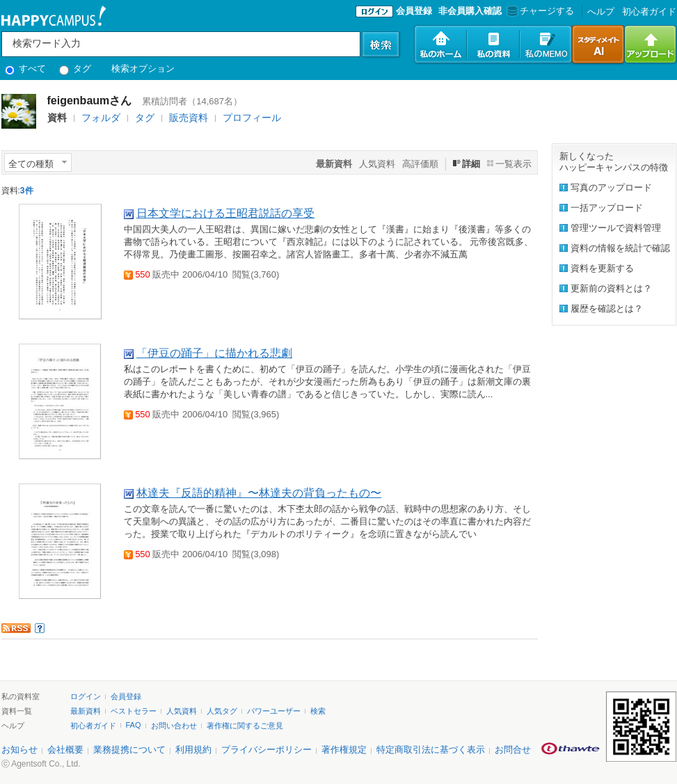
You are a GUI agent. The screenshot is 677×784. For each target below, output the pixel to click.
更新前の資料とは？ (611, 288)
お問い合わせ (174, 726)
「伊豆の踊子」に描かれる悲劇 (214, 353)
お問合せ (513, 750)
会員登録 (414, 11)
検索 (318, 711)
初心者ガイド (649, 11)
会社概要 (65, 750)
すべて (26, 69)
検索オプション (143, 69)
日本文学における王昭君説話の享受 (225, 213)
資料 (57, 118)
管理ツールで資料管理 (616, 228)
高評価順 (420, 164)
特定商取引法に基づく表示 (431, 750)
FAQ (134, 725)
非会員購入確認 (470, 11)
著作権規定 (344, 750)
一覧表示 (513, 164)
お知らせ (19, 750)
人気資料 (377, 164)
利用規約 (193, 750)
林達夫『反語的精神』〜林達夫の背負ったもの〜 (259, 493)
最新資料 (86, 711)
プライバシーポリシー (266, 750)
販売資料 (189, 118)
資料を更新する (602, 268)
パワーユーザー (274, 711)
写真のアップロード (611, 187)
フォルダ (101, 118)
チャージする (539, 11)
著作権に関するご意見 (245, 726)
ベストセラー (134, 711)
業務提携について (129, 750)
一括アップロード (607, 208)
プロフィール (252, 118)
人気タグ (222, 711)
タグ (75, 69)
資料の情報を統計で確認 (620, 248)
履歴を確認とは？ (607, 309)
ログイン (86, 696)
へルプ (601, 11)
